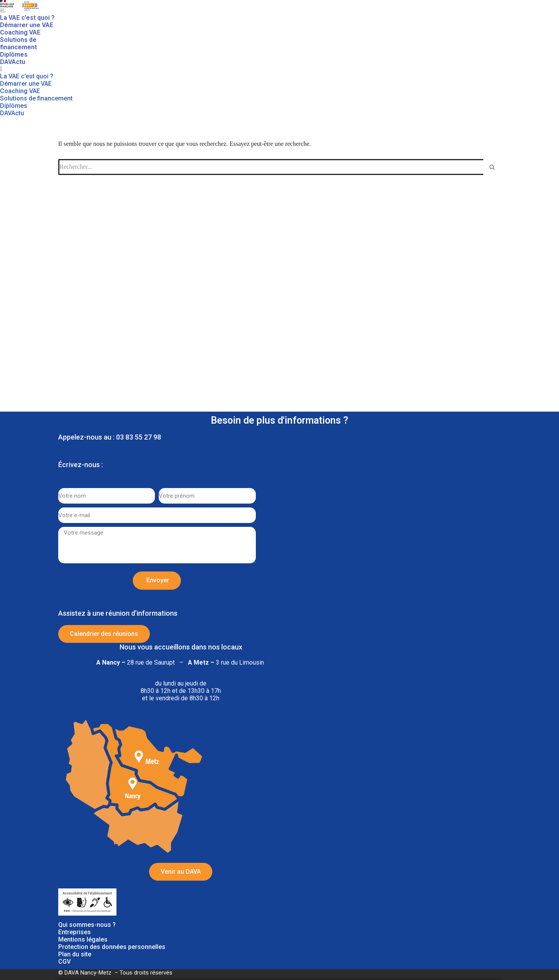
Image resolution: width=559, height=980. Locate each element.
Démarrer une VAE (27, 25)
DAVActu (13, 62)
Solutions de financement (18, 43)
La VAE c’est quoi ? (27, 18)
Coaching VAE (20, 32)
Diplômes (14, 55)
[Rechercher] (492, 167)
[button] (37, 69)
